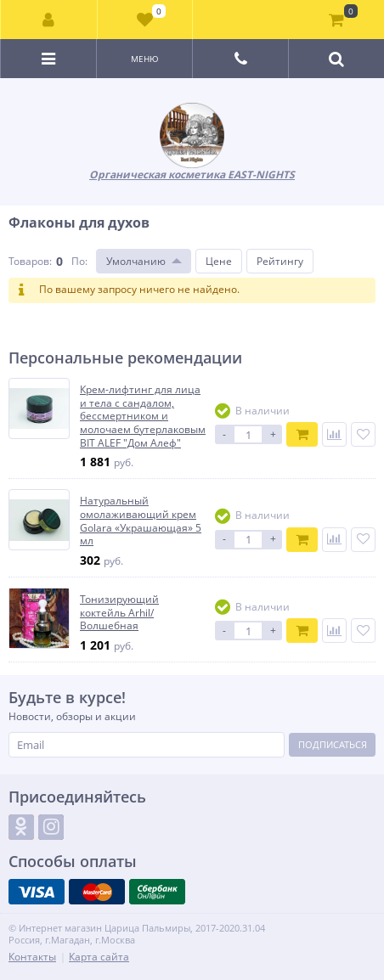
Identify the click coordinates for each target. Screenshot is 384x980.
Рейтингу (280, 261)
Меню (145, 59)
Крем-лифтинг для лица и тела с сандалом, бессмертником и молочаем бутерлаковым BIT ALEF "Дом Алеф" (143, 416)
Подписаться (333, 744)
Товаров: (30, 261)
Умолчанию (136, 261)
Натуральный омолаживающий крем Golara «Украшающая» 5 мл (141, 521)
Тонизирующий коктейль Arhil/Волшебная (119, 613)
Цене (219, 261)
